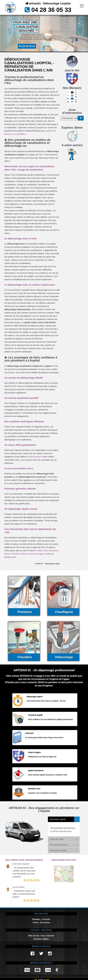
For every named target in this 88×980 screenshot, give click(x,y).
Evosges (40, 554)
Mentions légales (41, 939)
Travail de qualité (57, 839)
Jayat (13, 557)
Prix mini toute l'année (59, 845)
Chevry (24, 554)
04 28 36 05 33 (51, 10)
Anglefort (32, 551)
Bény (46, 551)
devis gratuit (36, 457)
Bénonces (54, 551)
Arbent (40, 551)
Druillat (48, 554)
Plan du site (34, 936)
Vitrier (36, 922)
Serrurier (46, 919)
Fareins (31, 554)
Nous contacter (47, 936)
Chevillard (15, 554)
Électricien (45, 922)
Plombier (36, 919)
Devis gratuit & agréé (58, 850)
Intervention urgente (58, 819)
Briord (7, 554)
